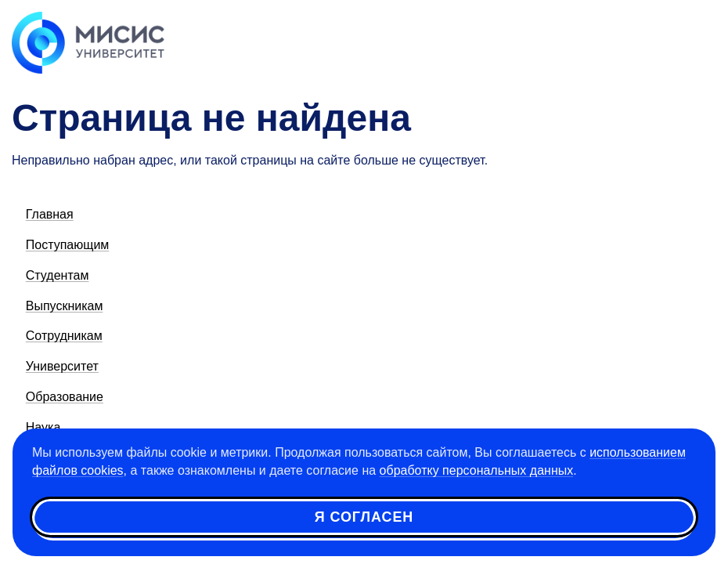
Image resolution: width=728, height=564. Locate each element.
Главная (50, 214)
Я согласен (364, 517)
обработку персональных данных (477, 470)
